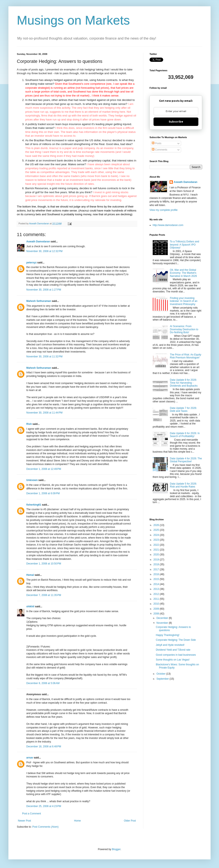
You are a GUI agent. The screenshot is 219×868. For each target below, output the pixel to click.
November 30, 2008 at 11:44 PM (44, 413)
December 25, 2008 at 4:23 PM (44, 806)
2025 (157, 530)
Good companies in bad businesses (176, 655)
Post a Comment (31, 814)
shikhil (30, 606)
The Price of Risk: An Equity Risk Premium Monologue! (186, 356)
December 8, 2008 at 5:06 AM (43, 683)
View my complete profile (164, 210)
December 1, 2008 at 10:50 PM (44, 564)
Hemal (30, 575)
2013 (157, 589)
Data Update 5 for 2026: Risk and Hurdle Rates (183, 485)
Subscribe (176, 122)
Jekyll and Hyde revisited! (170, 645)
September (163, 679)
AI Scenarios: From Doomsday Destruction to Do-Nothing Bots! (184, 329)
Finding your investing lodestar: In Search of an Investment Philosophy (184, 301)
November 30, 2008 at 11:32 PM (44, 357)
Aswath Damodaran (38, 242)
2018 (157, 564)
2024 (157, 535)
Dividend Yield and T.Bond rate (173, 650)
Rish (29, 424)
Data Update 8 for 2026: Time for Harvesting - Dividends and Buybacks (184, 383)
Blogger (116, 849)
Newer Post (24, 821)
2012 (157, 594)
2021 (157, 550)
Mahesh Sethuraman (39, 301)
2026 (157, 525)
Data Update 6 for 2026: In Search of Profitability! (185, 435)
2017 (157, 569)
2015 (157, 579)
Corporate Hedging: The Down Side (176, 640)
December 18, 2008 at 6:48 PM (44, 746)
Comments (160, 150)
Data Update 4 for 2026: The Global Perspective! (186, 460)
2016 (157, 574)
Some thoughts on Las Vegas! (173, 660)
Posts (157, 143)
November (163, 623)
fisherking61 (34, 505)
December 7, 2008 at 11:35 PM (44, 595)
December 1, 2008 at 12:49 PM (44, 469)
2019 (157, 560)
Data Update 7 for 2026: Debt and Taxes (183, 410)
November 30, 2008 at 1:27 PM (44, 290)
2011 (157, 599)
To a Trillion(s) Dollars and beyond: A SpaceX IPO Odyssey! (185, 245)
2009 (157, 609)
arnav (30, 758)
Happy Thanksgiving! (168, 635)
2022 (157, 545)
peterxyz (31, 263)
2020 (157, 555)
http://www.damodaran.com (168, 225)
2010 (157, 604)
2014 (157, 584)
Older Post (130, 821)
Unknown (32, 480)
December (163, 618)
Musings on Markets (73, 20)
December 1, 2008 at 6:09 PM (43, 493)
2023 (157, 540)
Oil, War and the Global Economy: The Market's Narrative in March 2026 (183, 273)
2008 (157, 614)
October (161, 674)
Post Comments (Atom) (45, 827)
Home (77, 821)
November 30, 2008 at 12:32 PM (44, 251)
